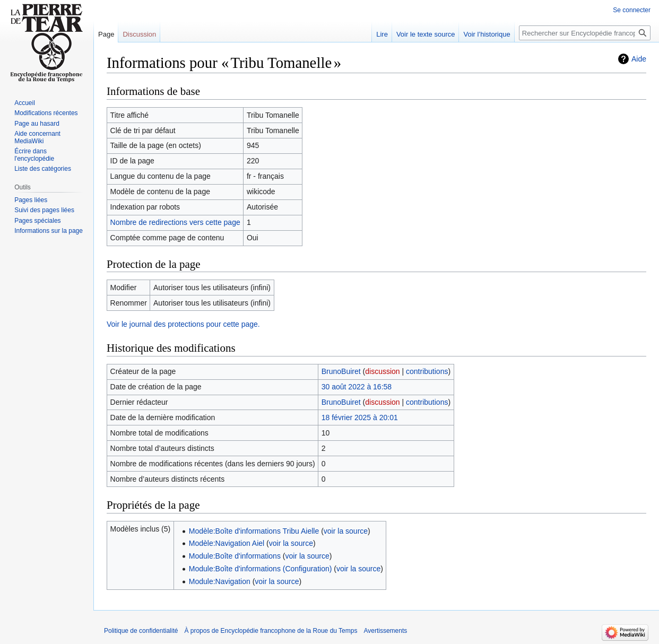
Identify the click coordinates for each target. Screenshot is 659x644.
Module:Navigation (220, 581)
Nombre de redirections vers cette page (175, 222)
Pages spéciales (37, 221)
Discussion (139, 34)
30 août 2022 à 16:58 (357, 387)
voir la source (346, 531)
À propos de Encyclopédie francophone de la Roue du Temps (271, 631)
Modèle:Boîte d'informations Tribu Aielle (254, 531)
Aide (639, 59)
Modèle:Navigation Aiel (227, 543)
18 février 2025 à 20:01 (360, 417)
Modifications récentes (46, 113)
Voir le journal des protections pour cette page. (183, 324)
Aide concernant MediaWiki (37, 137)
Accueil (25, 103)
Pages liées (31, 200)
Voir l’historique (487, 34)
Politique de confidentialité (141, 631)
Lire (382, 34)
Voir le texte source (426, 34)
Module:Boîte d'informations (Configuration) (261, 569)
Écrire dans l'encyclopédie (34, 155)
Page (106, 34)
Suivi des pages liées (44, 210)
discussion (382, 371)
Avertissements (385, 631)
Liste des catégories (43, 169)
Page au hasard (37, 124)
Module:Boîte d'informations (235, 556)
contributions (427, 371)
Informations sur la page (49, 231)
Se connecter (632, 10)
